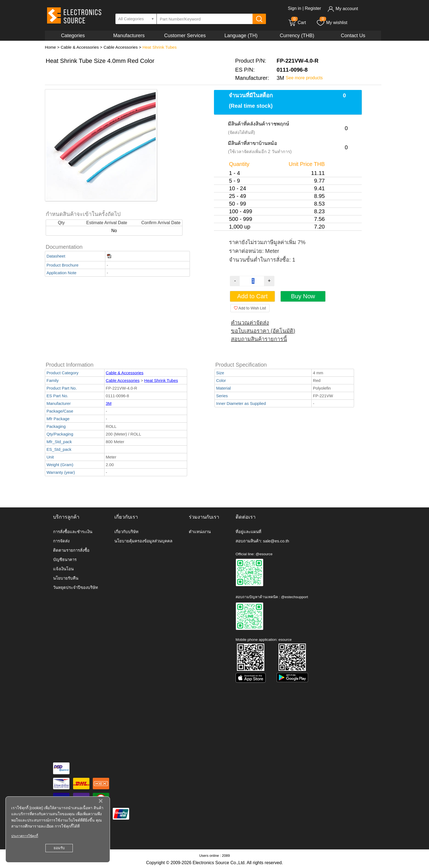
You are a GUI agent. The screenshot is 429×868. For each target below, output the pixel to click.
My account (343, 9)
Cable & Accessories (80, 47)
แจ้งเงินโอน (63, 569)
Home (50, 47)
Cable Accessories (121, 47)
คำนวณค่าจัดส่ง (250, 323)
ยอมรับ (59, 848)
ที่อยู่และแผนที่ (248, 532)
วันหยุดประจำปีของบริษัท (76, 587)
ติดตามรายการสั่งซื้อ (71, 550)
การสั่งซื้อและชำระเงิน (73, 532)
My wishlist (332, 23)
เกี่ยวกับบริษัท (126, 532)
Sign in (295, 8)
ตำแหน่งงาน (200, 532)
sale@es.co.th (276, 541)
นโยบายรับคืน (66, 578)
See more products (304, 78)
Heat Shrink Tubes (160, 47)
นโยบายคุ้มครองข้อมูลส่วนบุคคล (143, 541)
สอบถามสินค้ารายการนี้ (259, 339)
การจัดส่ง (61, 541)
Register (313, 8)
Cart (297, 23)
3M (109, 403)
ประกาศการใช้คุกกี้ (25, 836)
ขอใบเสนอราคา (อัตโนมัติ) (263, 331)
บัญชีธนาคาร (65, 559)
